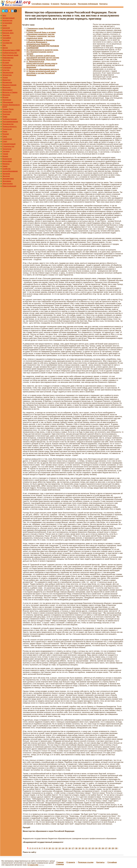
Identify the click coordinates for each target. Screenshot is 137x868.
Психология (7, 129)
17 (73, 848)
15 (66, 848)
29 (113, 848)
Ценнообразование (10, 171)
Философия (7, 161)
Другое (5, 48)
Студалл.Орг (33, 865)
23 (93, 848)
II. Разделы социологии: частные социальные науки (41, 37)
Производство (8, 124)
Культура (6, 70)
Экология (6, 176)
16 (70, 848)
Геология (6, 40)
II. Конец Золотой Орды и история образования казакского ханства (41, 33)
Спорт (5, 141)
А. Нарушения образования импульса (43, 69)
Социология (7, 139)
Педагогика (7, 112)
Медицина (6, 87)
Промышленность (9, 127)
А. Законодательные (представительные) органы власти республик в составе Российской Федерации (42, 64)
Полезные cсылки (68, 4)
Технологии (7, 149)
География (7, 38)
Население (7, 100)
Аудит (5, 25)
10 (50, 848)
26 (103, 848)
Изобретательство (10, 53)
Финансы (6, 164)
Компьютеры (7, 65)
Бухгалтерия (7, 30)
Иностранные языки (10, 55)
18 (76, 848)
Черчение (6, 174)
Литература (7, 75)
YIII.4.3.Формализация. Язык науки (41, 60)
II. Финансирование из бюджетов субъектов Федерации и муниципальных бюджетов (41, 42)
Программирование (10, 122)
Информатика (8, 58)
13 (60, 848)
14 (63, 848)
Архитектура (7, 20)
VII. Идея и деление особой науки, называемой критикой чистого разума (43, 57)
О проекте (55, 4)
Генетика (6, 35)
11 (53, 848)
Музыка (5, 97)
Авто (4, 15)
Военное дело (8, 33)
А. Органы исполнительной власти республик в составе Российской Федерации (41, 73)
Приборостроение (9, 119)
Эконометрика (8, 179)
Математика (7, 82)
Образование (8, 102)
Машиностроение (9, 85)
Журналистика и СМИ (11, 50)
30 (116, 848)
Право (5, 117)
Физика (5, 156)
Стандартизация (9, 144)
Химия (5, 166)
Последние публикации (88, 4)
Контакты (104, 4)
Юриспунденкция (9, 186)
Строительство (8, 146)
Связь (5, 136)
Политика (6, 114)
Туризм (5, 154)
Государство (7, 43)
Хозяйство (6, 169)
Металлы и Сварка (10, 92)
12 (56, 848)
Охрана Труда (8, 109)
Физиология (7, 159)
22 (90, 848)
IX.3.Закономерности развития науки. (42, 50)
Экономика (7, 181)
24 (96, 848)
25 (100, 848)
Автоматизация (8, 18)
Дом (4, 45)
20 (83, 848)
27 (106, 848)
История (6, 63)
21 (86, 848)
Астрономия (7, 23)
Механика (6, 95)
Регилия (6, 134)
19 (80, 848)
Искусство (6, 60)
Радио (5, 131)
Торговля (6, 151)
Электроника (7, 184)
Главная (60, 862)
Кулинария (7, 68)
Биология (6, 28)
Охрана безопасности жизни (11, 106)
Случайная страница (41, 4)
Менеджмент (7, 90)
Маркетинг (6, 80)
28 (109, 848)
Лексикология (8, 73)
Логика (5, 77)
